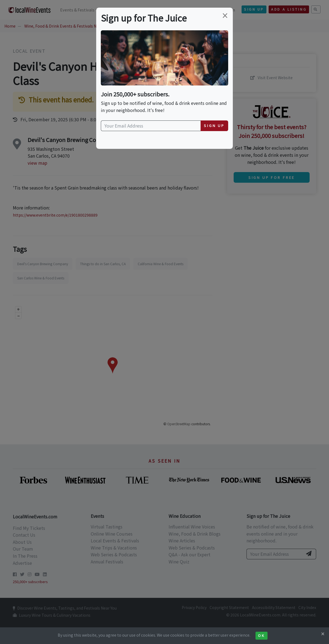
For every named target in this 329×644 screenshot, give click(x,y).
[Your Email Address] (151, 126)
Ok (261, 636)
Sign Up (214, 125)
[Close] (323, 634)
